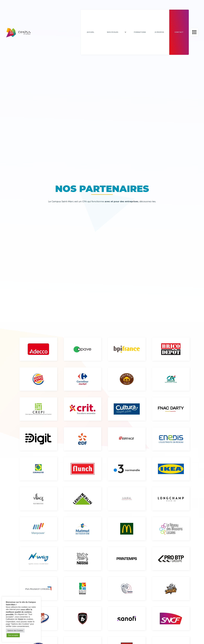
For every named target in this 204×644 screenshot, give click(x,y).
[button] (115, 32)
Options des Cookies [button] (15, 631)
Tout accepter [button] (13, 635)
